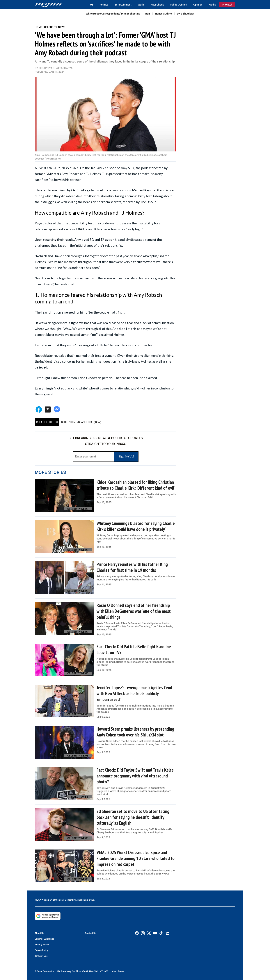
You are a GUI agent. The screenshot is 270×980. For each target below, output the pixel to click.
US (92, 5)
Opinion (198, 5)
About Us (39, 933)
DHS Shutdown (186, 14)
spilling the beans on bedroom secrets (94, 202)
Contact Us (90, 933)
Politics (104, 5)
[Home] (49, 5)
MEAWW (39, 900)
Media (212, 5)
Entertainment (123, 5)
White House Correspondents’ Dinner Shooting (113, 14)
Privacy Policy (42, 945)
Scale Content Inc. (68, 900)
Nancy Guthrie (163, 14)
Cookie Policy (41, 950)
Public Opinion (178, 5)
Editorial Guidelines (44, 939)
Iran (148, 14)
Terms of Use (41, 956)
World (141, 5)
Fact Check (157, 5)
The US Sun (148, 202)
